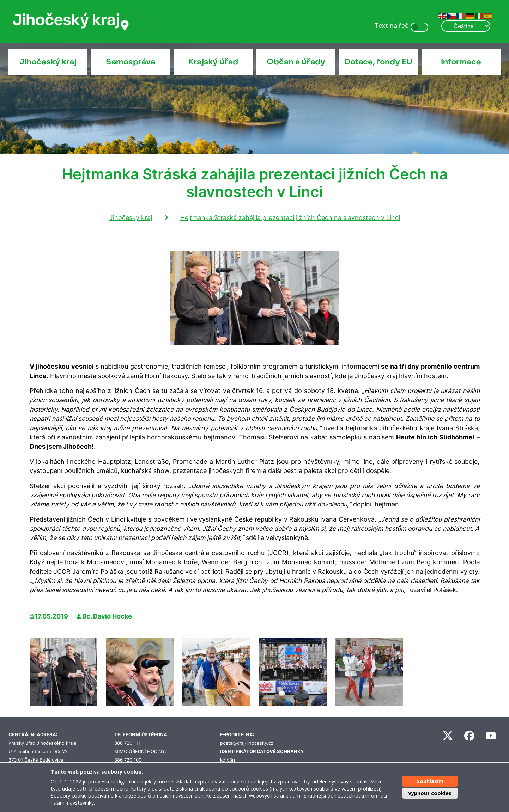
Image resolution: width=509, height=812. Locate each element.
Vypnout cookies (430, 793)
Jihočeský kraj (48, 62)
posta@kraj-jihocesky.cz (247, 743)
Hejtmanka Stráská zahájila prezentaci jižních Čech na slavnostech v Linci (290, 218)
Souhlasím (430, 781)
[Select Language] (466, 26)
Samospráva (131, 62)
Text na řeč (392, 26)
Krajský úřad (213, 62)
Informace (461, 62)
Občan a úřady (296, 62)
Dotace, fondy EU (378, 62)
